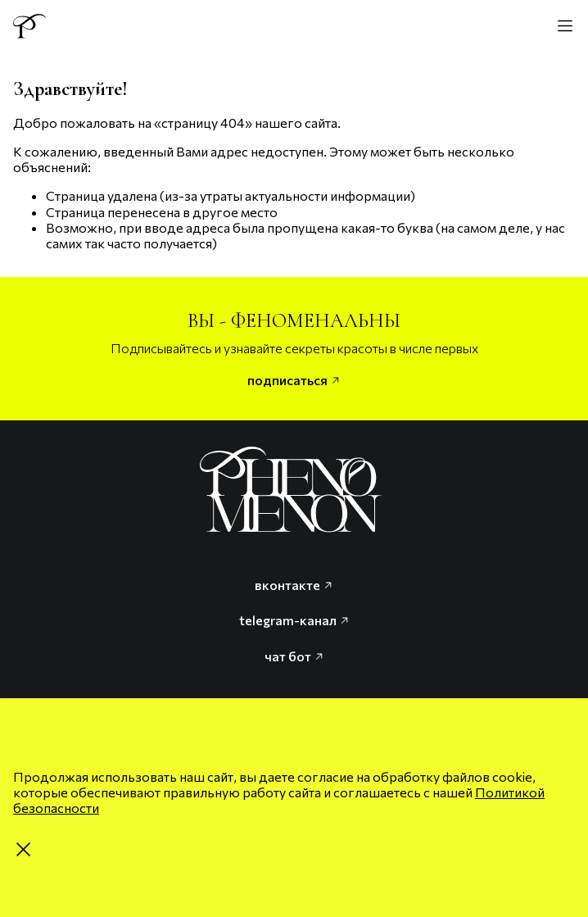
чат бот (294, 656)
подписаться (294, 380)
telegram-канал (294, 620)
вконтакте (294, 585)
